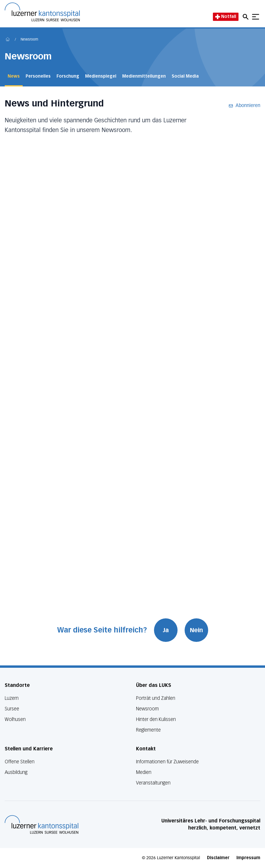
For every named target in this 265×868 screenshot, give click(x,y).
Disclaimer (218, 858)
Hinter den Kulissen (156, 719)
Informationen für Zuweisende (167, 762)
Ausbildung (16, 772)
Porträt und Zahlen (156, 698)
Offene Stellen (20, 762)
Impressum (248, 858)
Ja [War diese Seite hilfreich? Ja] (166, 630)
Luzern (12, 698)
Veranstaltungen (153, 783)
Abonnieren (244, 106)
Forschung (68, 76)
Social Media (185, 76)
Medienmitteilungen (144, 76)
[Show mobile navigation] (256, 17)
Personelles (38, 76)
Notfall (226, 17)
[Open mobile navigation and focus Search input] (246, 17)
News (14, 76)
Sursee (12, 709)
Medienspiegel (101, 76)
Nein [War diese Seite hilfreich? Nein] (196, 630)
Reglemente (148, 730)
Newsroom (29, 40)
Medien (144, 772)
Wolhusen (15, 719)
